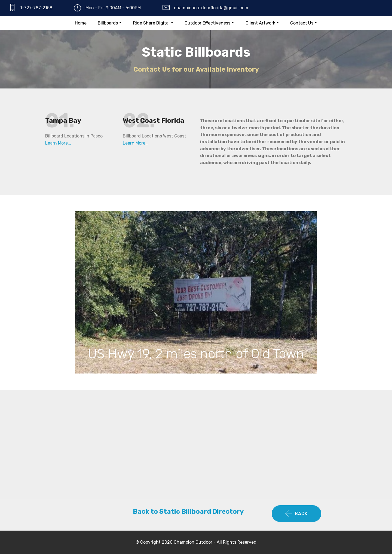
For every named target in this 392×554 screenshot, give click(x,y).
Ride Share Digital (151, 23)
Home (81, 23)
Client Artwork (260, 23)
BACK (296, 514)
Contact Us (302, 23)
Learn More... (58, 143)
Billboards (108, 23)
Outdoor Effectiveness (207, 23)
